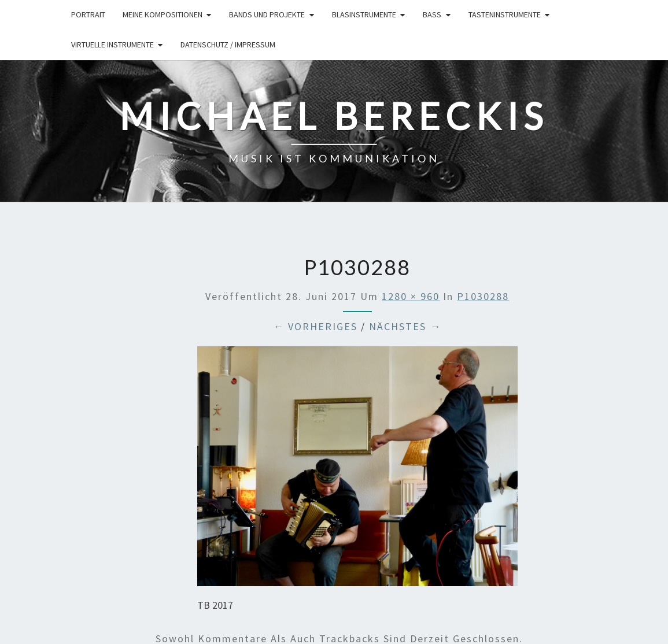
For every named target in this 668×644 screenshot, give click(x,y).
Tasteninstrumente (505, 14)
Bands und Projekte (267, 14)
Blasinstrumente (364, 14)
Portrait (88, 14)
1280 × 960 (411, 296)
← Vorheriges (315, 326)
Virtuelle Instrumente (112, 45)
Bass (432, 14)
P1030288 (483, 296)
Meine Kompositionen (163, 14)
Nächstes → (405, 326)
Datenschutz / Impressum (228, 45)
